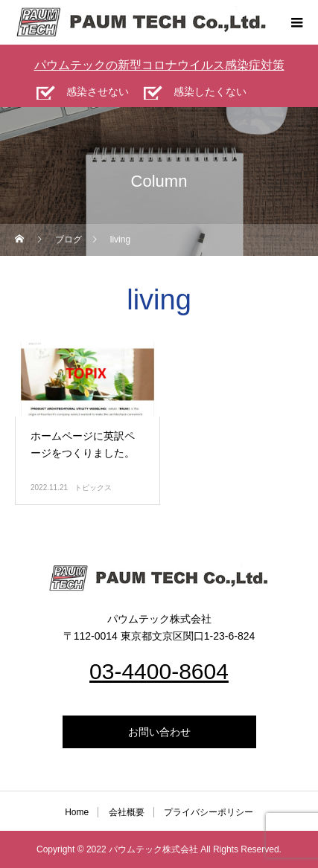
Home (77, 812)
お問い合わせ (159, 732)
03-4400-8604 (159, 671)
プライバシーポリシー (209, 812)
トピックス (93, 488)
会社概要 (127, 812)
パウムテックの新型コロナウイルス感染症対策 (159, 65)
